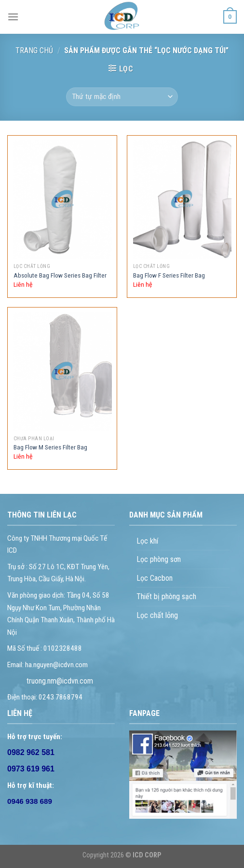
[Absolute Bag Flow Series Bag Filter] (63, 200)
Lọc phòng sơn (159, 559)
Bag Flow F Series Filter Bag (169, 275)
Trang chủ (34, 50)
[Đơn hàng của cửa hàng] (122, 97)
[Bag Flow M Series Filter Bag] (63, 371)
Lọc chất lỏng (157, 615)
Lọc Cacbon (155, 578)
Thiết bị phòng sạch (166, 596)
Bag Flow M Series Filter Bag (50, 447)
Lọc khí (147, 541)
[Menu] (13, 17)
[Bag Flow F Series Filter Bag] (182, 200)
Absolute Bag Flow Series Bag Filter (60, 275)
